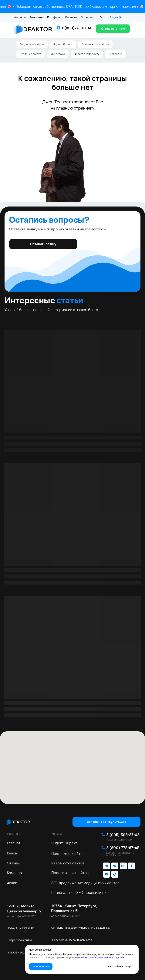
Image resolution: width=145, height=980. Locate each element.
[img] (18, 822)
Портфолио (54, 17)
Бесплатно (115, 54)
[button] (113, 29)
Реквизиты (36, 17)
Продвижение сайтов (95, 44)
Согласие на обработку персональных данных (80, 928)
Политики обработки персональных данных (101, 958)
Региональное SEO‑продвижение (80, 892)
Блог (102, 17)
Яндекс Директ (63, 44)
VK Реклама (58, 54)
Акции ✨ (116, 17)
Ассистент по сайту (87, 54)
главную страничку (75, 108)
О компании (88, 17)
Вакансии (71, 17)
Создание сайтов (30, 54)
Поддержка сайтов (32, 44)
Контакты (20, 17)
